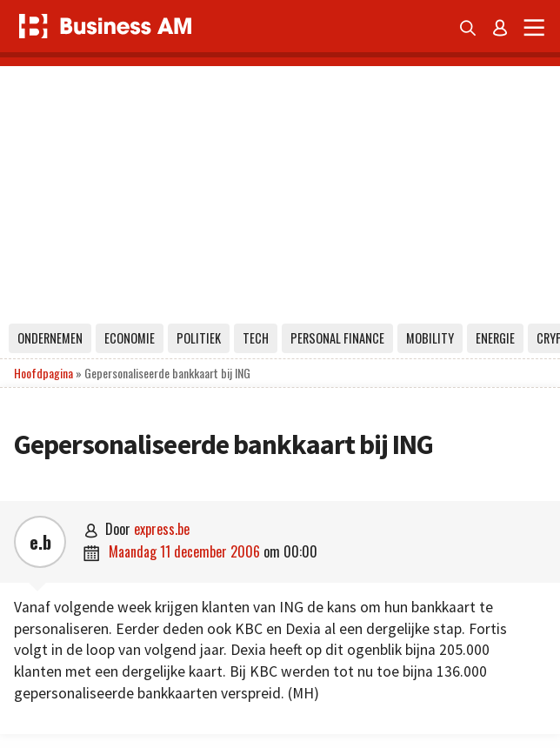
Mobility (430, 338)
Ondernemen (50, 338)
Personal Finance (337, 338)
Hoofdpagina (43, 373)
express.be (162, 529)
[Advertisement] (280, 188)
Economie (130, 338)
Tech (256, 338)
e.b (40, 542)
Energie (495, 338)
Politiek (199, 338)
